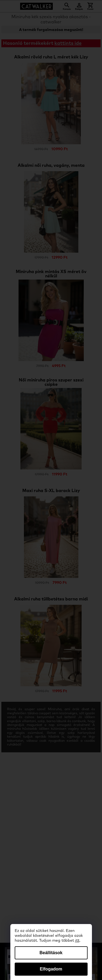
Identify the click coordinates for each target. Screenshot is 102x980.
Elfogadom (51, 969)
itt (77, 941)
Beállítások (51, 953)
